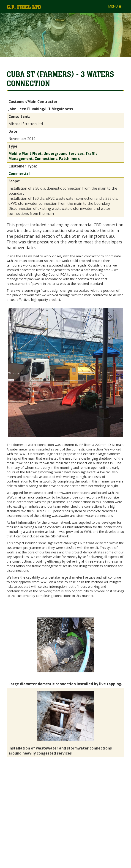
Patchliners (69, 159)
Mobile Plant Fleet (25, 154)
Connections (46, 159)
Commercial (19, 174)
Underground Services (64, 154)
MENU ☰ (115, 6)
